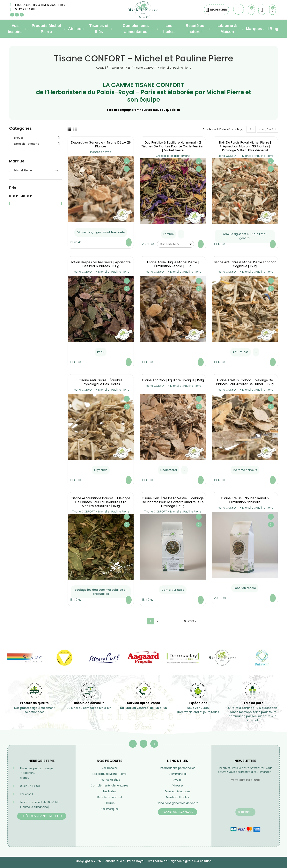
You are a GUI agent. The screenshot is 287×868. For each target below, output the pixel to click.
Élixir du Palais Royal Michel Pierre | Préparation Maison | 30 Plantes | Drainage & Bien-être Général (245, 146)
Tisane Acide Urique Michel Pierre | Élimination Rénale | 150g (173, 264)
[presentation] (245, 799)
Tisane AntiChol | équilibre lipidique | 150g (173, 380)
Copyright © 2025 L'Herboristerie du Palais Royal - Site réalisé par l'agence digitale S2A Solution (144, 861)
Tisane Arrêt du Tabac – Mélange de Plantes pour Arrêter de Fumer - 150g (245, 382)
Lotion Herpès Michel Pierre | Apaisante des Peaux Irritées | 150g (101, 264)
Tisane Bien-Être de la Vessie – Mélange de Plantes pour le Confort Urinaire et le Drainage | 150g (173, 502)
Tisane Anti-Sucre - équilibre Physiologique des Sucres (101, 382)
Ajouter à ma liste (127, 161)
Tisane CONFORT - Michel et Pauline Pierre (245, 156)
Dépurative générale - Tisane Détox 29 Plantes (101, 144)
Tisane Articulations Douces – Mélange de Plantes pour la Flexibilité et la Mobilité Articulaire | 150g (101, 502)
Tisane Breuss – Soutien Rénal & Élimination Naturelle (245, 500)
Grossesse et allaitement (173, 156)
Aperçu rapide (127, 169)
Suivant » (190, 621)
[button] (42, 816)
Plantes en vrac (101, 152)
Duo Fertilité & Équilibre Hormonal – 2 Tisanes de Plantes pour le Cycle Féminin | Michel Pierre (173, 146)
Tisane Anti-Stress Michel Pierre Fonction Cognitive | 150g (245, 264)
